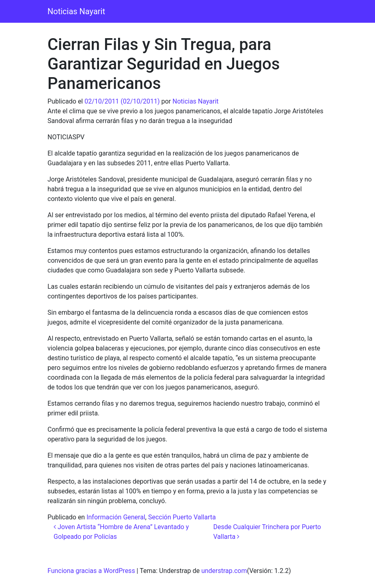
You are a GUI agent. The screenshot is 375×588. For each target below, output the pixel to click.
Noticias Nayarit (76, 11)
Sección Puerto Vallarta (182, 517)
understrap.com (224, 571)
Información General (116, 517)
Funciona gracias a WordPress (91, 571)
